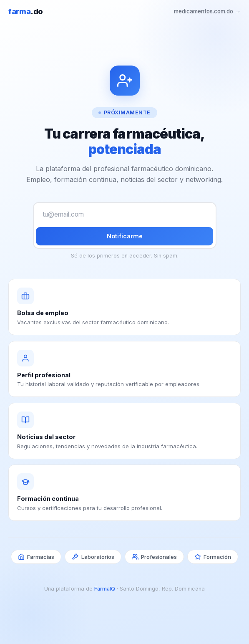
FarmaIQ (105, 589)
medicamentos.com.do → (207, 11)
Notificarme (125, 236)
